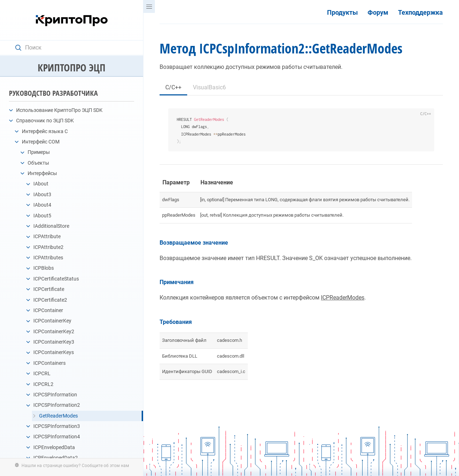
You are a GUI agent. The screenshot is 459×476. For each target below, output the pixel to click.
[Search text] (75, 48)
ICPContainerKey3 (54, 342)
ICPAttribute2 (48, 247)
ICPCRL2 (43, 384)
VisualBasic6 (209, 87)
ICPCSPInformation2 (57, 405)
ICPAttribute (47, 236)
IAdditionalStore (51, 226)
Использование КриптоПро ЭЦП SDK (59, 110)
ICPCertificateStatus (56, 279)
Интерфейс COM (41, 142)
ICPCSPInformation (55, 395)
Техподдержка (420, 13)
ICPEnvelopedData (54, 447)
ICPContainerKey (52, 321)
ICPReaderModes (343, 298)
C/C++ (173, 87)
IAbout (41, 184)
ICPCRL (42, 373)
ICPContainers (49, 363)
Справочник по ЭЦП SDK (45, 121)
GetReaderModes (58, 416)
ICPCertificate (49, 289)
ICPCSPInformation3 (57, 426)
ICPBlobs (44, 268)
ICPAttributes (48, 258)
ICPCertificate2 (50, 300)
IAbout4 (42, 205)
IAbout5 (42, 216)
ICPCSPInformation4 (57, 437)
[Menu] (149, 6)
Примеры (39, 152)
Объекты (38, 163)
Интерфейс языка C (45, 131)
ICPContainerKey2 (54, 331)
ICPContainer (48, 310)
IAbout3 (42, 194)
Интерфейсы (42, 173)
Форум (378, 13)
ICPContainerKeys (54, 352)
